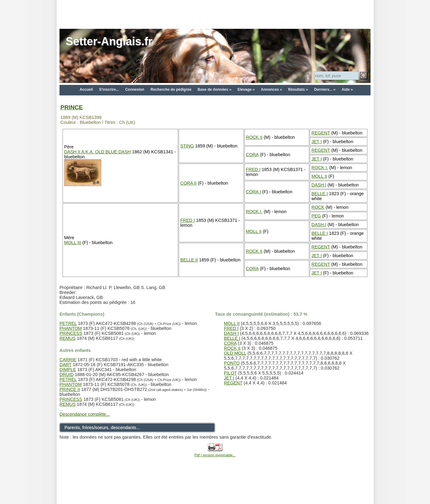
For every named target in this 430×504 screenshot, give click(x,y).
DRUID (67, 375)
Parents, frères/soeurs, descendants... (102, 427)
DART (66, 365)
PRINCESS (71, 333)
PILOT (230, 373)
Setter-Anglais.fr (109, 41)
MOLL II (319, 176)
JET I (316, 142)
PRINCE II (70, 389)
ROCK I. (320, 168)
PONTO (232, 363)
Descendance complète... (85, 414)
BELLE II (189, 260)
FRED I (253, 169)
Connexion (135, 90)
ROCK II (254, 137)
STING (187, 146)
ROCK (318, 207)
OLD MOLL (235, 353)
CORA (252, 155)
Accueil (86, 90)
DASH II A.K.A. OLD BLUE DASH (97, 152)
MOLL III (73, 243)
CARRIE (68, 360)
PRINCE (72, 107)
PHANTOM (71, 328)
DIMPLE (68, 370)
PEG (316, 216)
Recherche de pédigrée (171, 90)
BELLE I (320, 194)
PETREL (68, 323)
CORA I (254, 192)
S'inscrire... (109, 90)
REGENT (321, 133)
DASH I (319, 185)
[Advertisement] (215, 14)
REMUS (68, 338)
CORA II (189, 183)
